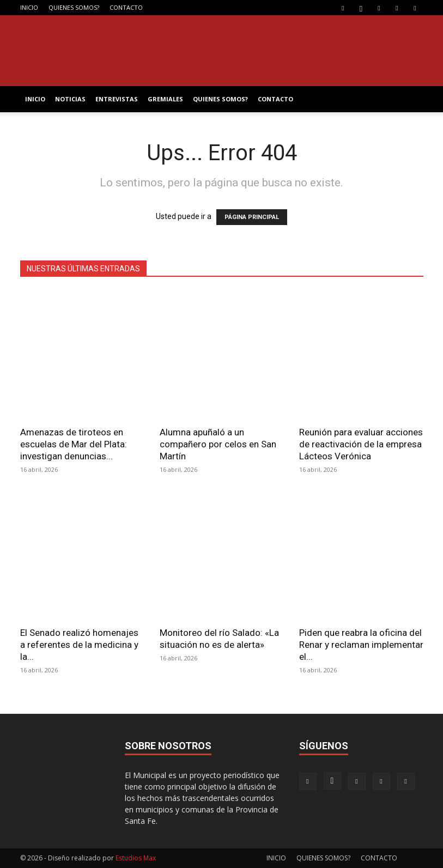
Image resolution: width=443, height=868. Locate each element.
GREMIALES (165, 99)
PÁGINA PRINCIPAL (252, 217)
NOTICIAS (70, 99)
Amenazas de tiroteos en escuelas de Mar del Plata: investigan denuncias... (74, 444)
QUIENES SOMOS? (74, 7)
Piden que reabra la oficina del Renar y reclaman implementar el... (361, 645)
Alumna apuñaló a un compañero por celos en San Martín (218, 444)
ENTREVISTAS (117, 99)
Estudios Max (136, 858)
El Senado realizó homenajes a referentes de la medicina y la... (79, 645)
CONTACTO (126, 7)
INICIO (29, 7)
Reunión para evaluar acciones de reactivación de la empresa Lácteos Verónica (361, 444)
